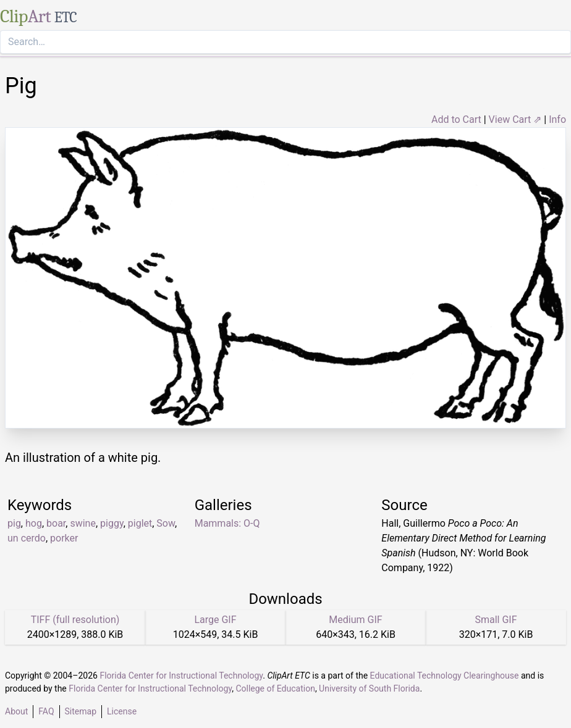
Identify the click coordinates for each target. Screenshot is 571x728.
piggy (112, 523)
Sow (166, 523)
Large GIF (215, 620)
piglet (140, 523)
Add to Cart (456, 119)
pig (14, 523)
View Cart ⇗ (515, 119)
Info (557, 119)
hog (34, 523)
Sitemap (81, 711)
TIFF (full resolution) (75, 620)
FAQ (46, 711)
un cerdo (27, 538)
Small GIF (496, 620)
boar (56, 523)
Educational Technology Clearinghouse (445, 676)
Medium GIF (355, 620)
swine (83, 523)
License (122, 711)
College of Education (275, 688)
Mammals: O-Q (227, 523)
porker (64, 538)
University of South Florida (369, 688)
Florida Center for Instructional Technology (181, 676)
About (16, 711)
